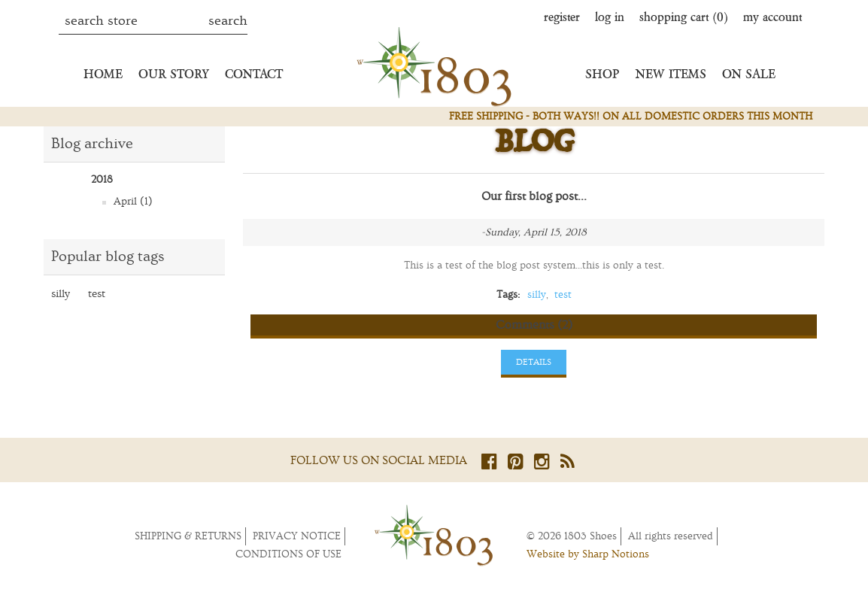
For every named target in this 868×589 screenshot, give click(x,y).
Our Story (174, 74)
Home (103, 74)
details (534, 362)
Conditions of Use (288, 554)
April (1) (133, 202)
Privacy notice (297, 536)
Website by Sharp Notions (588, 554)
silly (61, 294)
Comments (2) (534, 325)
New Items (671, 74)
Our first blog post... (534, 196)
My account (772, 17)
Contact (254, 74)
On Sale (749, 74)
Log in (610, 17)
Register (562, 17)
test (97, 294)
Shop (602, 74)
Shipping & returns (188, 536)
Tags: (508, 295)
